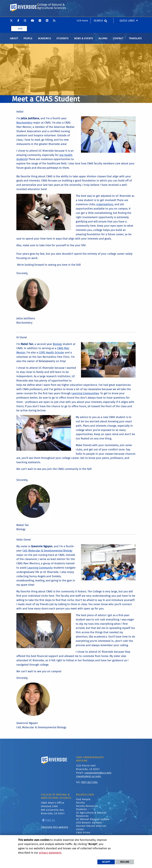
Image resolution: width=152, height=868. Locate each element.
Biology (57, 347)
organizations (105, 207)
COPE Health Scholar (52, 355)
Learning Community (40, 570)
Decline (125, 862)
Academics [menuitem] (45, 41)
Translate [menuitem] (135, 41)
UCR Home (82, 4)
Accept (106, 862)
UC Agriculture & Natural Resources (91, 817)
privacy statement (50, 853)
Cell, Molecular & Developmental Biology (47, 553)
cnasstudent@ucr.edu (98, 775)
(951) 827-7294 (89, 785)
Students (82, 812)
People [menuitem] (28, 41)
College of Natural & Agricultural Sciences (51, 24)
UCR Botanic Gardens (89, 825)
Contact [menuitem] (118, 41)
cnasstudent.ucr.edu (89, 779)
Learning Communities (85, 396)
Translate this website (55, 830)
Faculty (81, 805)
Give (20, 12)
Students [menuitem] (62, 41)
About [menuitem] (14, 41)
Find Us (50, 823)
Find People (83, 802)
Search (98, 4)
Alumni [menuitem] (103, 41)
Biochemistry (24, 125)
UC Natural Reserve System (93, 822)
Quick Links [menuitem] (127, 4)
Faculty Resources (87, 809)
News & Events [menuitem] (84, 41)
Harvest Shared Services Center (91, 830)
